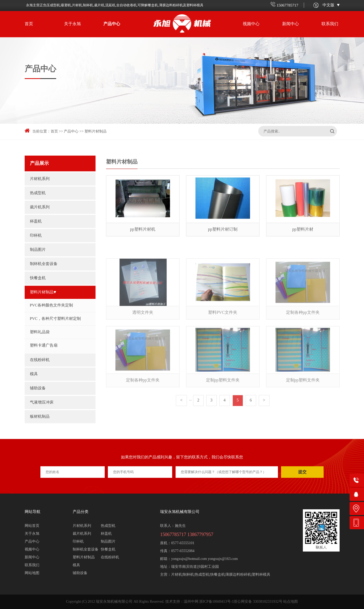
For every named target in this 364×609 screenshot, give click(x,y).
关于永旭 (72, 24)
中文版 (331, 5)
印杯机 (36, 236)
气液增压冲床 (42, 403)
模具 (34, 374)
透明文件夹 (143, 329)
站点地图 (291, 602)
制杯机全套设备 (44, 264)
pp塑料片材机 (143, 229)
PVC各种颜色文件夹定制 (51, 305)
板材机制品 (40, 417)
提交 (302, 472)
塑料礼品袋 (40, 332)
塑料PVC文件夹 (223, 329)
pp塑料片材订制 (223, 229)
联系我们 (330, 24)
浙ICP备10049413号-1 (216, 602)
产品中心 (112, 24)
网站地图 (32, 573)
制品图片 (39, 250)
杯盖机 (36, 221)
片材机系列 (40, 179)
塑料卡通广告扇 (44, 346)
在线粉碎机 (40, 360)
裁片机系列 (40, 207)
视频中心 (251, 24)
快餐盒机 (38, 278)
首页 (29, 24)
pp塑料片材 (303, 229)
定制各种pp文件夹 (303, 329)
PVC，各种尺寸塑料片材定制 (55, 319)
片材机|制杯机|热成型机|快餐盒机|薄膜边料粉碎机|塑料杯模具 (221, 575)
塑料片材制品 (96, 132)
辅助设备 (38, 388)
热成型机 (38, 193)
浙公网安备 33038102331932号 (258, 602)
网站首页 (32, 526)
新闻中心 (291, 24)
